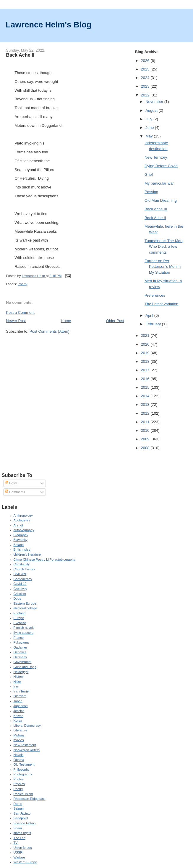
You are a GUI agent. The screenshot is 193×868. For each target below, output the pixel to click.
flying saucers (24, 633)
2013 (146, 405)
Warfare (19, 857)
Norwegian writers (27, 750)
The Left (20, 838)
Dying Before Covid (161, 166)
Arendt (18, 525)
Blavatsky (21, 540)
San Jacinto (22, 813)
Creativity (20, 589)
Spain (18, 828)
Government (23, 662)
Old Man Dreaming (161, 200)
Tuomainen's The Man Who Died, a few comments (163, 247)
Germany (20, 657)
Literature (21, 730)
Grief (149, 174)
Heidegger (21, 672)
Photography (23, 774)
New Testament (25, 745)
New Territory (156, 157)
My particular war (159, 183)
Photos (19, 779)
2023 (146, 86)
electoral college (25, 608)
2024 (146, 78)
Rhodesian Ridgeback (30, 799)
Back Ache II (155, 218)
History (19, 677)
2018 (146, 361)
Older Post (115, 321)
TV (16, 843)
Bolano (19, 545)
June (150, 128)
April (150, 315)
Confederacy (23, 579)
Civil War (20, 574)
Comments (15, 492)
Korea (18, 721)
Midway (19, 735)
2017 (146, 370)
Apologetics (22, 520)
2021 (146, 335)
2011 (146, 422)
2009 (146, 439)
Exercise (20, 623)
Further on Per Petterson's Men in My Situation (163, 267)
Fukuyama (21, 642)
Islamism (20, 696)
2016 (146, 379)
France (19, 638)
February (154, 324)
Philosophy (22, 769)
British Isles (22, 549)
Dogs (17, 598)
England (20, 613)
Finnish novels (24, 628)
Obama (19, 760)
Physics (19, 784)
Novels (19, 755)
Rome (18, 804)
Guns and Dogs (25, 667)
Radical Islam (23, 794)
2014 (146, 396)
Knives (18, 716)
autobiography (24, 530)
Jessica (19, 711)
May (150, 136)
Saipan (19, 808)
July (149, 119)
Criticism (20, 594)
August (152, 110)
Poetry (23, 284)
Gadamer (20, 647)
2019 (146, 353)
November (155, 102)
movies (19, 740)
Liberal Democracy (27, 726)
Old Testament (24, 764)
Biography (21, 535)
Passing (151, 192)
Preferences (155, 295)
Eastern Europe (25, 603)
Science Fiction (25, 823)
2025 (146, 69)
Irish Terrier (22, 691)
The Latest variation (161, 304)
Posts (11, 483)
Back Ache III (156, 209)
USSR (18, 852)
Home (66, 321)
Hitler (17, 682)
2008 (146, 448)
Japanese (21, 706)
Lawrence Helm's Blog (48, 25)
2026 (146, 61)
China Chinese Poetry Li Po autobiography (44, 559)
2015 (146, 387)
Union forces (23, 848)
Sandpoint (21, 818)
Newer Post (16, 321)
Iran (16, 686)
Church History (24, 569)
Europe (19, 618)
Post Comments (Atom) (50, 331)
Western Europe (25, 862)
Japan (18, 701)
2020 (146, 344)
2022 (146, 95)
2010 (146, 430)
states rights (22, 833)
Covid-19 (20, 584)
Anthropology (23, 516)
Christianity (22, 564)
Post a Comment (20, 312)
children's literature (27, 554)
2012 (146, 413)
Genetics (20, 652)
